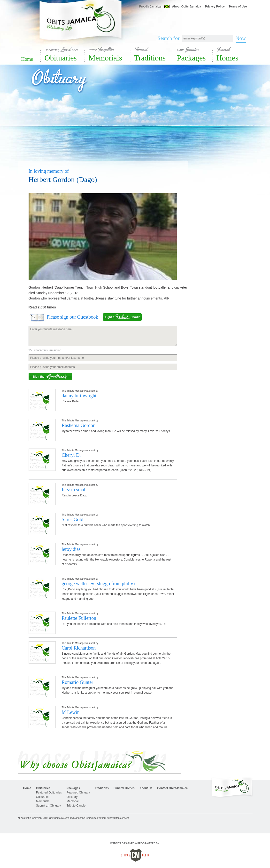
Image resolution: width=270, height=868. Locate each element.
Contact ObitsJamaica (172, 788)
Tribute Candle (76, 806)
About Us (146, 788)
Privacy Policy (215, 7)
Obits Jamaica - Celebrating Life (81, 25)
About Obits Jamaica (187, 7)
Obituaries (65, 54)
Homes (234, 54)
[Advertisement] (201, 19)
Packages (195, 54)
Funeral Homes (124, 788)
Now (241, 38)
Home (27, 59)
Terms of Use (238, 7)
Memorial (73, 801)
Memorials (110, 54)
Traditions (154, 54)
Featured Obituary (78, 793)
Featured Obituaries (49, 793)
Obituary (72, 797)
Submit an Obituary (49, 806)
